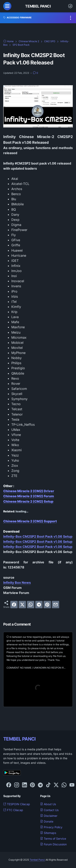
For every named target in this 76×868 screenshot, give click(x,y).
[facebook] (14, 605)
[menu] (7, 6)
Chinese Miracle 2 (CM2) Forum (29, 496)
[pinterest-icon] (32, 785)
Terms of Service (53, 839)
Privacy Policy (51, 827)
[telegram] (39, 605)
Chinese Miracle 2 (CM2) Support (30, 521)
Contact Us (49, 810)
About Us (48, 804)
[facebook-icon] (9, 785)
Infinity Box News (17, 583)
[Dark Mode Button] (70, 6)
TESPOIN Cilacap (17, 804)
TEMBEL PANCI (19, 739)
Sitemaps (48, 833)
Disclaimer (49, 816)
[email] (56, 605)
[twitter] (22, 605)
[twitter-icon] (56, 785)
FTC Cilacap (13, 810)
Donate (47, 821)
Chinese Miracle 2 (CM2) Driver (29, 491)
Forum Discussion (53, 844)
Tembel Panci (38, 6)
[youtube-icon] (72, 785)
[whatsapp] (31, 605)
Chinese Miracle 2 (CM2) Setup (28, 501)
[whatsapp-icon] (64, 785)
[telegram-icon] (40, 785)
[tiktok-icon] (48, 785)
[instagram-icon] (17, 785)
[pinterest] (47, 605)
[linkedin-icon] (25, 785)
